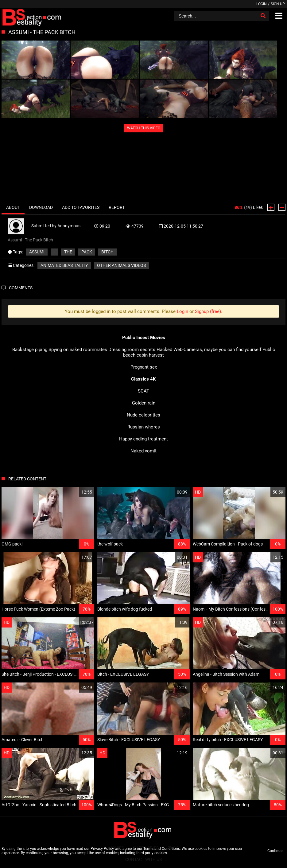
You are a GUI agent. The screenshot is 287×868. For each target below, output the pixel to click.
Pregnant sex (144, 367)
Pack (87, 252)
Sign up (278, 4)
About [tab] (13, 207)
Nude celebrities (143, 415)
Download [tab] (41, 207)
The (68, 252)
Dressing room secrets (132, 350)
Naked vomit (143, 451)
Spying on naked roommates (78, 350)
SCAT (143, 391)
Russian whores (144, 427)
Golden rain (144, 403)
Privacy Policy (102, 849)
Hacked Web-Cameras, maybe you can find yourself (209, 350)
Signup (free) (208, 311)
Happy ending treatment (143, 439)
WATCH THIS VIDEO (144, 128)
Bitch (107, 252)
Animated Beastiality (64, 265)
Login (262, 4)
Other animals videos (121, 265)
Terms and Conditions (162, 849)
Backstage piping (30, 350)
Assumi (37, 252)
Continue (275, 851)
